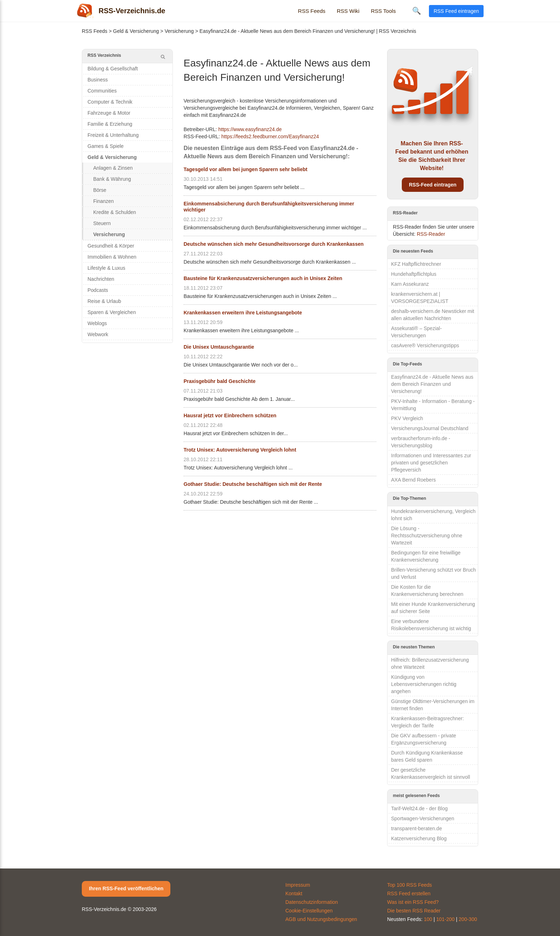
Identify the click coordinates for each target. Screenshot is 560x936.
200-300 (468, 919)
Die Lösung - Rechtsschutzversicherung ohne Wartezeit (427, 536)
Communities (102, 91)
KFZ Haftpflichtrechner (416, 264)
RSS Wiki (348, 11)
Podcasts (98, 290)
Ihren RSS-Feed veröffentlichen (126, 888)
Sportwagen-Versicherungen (423, 818)
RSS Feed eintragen (456, 11)
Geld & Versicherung (136, 31)
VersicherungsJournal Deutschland (430, 428)
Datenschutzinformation (312, 902)
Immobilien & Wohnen (112, 257)
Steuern (102, 223)
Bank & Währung (112, 179)
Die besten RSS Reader (414, 911)
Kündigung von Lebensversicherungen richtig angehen (424, 684)
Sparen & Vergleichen (112, 312)
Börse (100, 190)
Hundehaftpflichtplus (414, 274)
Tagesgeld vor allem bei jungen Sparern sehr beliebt (246, 169)
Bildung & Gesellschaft (113, 69)
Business (98, 80)
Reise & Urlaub (104, 301)
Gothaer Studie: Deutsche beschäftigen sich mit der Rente (253, 484)
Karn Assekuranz (410, 284)
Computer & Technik (110, 102)
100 (428, 919)
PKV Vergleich (407, 418)
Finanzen (104, 201)
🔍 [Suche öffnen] (417, 11)
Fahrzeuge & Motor (109, 113)
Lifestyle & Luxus (106, 268)
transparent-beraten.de (416, 828)
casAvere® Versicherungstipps (425, 345)
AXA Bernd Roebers (413, 480)
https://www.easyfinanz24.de (250, 129)
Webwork (98, 334)
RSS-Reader (431, 234)
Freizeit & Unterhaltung (113, 135)
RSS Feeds (312, 11)
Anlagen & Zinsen (113, 168)
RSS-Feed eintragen (433, 185)
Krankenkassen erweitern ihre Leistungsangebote (243, 313)
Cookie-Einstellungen (309, 911)
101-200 (446, 919)
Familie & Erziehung (110, 124)
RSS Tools (383, 11)
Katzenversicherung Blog (419, 838)
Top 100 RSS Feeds (409, 885)
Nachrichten (101, 279)
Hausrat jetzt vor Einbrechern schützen (230, 415)
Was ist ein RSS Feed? (413, 902)
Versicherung (179, 31)
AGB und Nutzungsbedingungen (321, 919)
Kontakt (294, 893)
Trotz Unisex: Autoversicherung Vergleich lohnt (240, 450)
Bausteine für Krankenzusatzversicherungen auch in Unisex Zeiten (263, 278)
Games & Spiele (106, 146)
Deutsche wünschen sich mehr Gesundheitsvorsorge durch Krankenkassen (274, 244)
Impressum (298, 885)
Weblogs (97, 323)
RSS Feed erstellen (409, 893)
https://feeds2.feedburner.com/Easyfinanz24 (270, 136)
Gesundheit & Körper (111, 246)
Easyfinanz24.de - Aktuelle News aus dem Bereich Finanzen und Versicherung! (432, 384)
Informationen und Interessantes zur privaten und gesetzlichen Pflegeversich (431, 463)
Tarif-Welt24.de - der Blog (419, 808)
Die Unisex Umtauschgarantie (219, 347)
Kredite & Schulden (115, 212)
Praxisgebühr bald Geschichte (220, 381)
